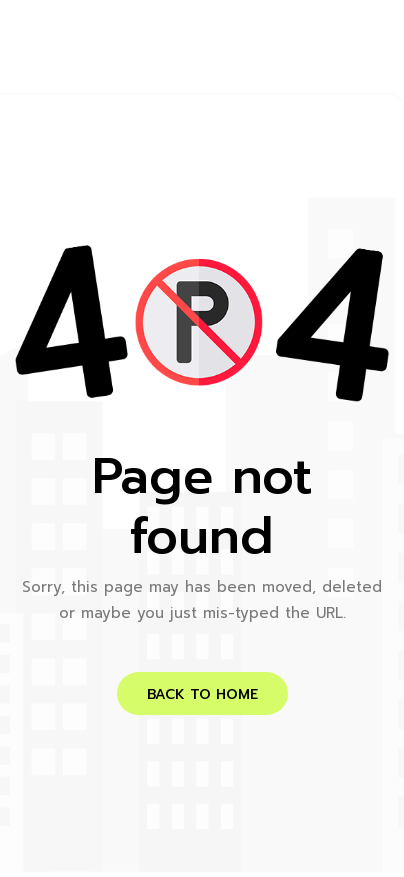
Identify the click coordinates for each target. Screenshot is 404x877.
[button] (202, 693)
